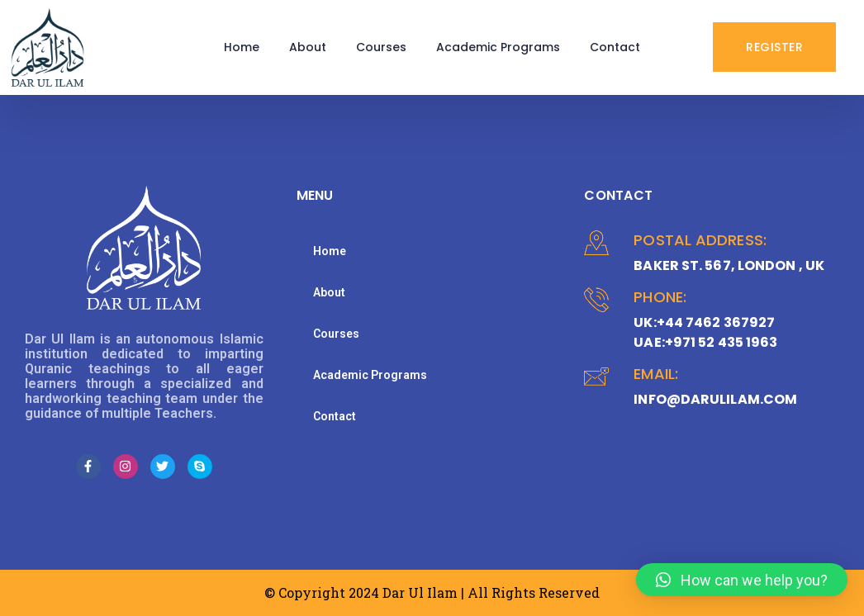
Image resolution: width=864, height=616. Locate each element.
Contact (615, 47)
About (308, 47)
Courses (381, 47)
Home (242, 47)
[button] (742, 580)
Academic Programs (498, 47)
